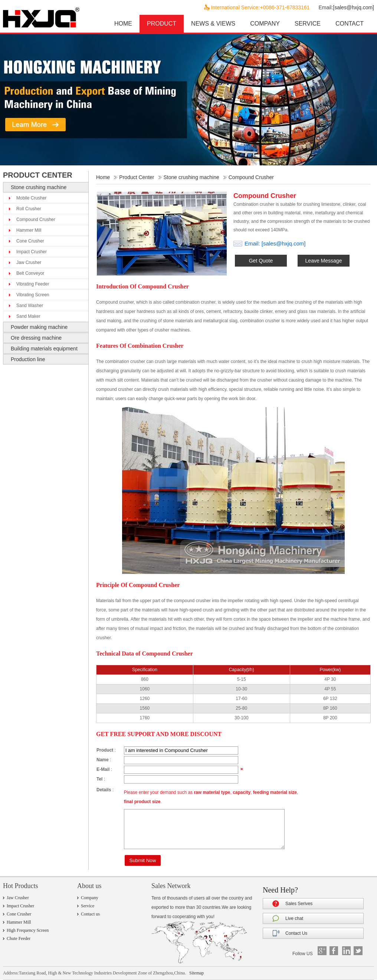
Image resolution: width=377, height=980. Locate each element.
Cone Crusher (30, 241)
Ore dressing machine (36, 338)
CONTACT (350, 24)
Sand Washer (30, 306)
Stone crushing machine (39, 187)
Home (103, 177)
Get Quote (261, 261)
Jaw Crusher (29, 263)
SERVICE (308, 24)
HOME (123, 24)
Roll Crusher (29, 209)
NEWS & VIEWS (213, 24)
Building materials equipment (44, 349)
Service (88, 906)
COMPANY (265, 24)
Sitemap (196, 973)
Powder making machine (39, 327)
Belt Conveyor (30, 273)
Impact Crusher (32, 252)
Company (90, 898)
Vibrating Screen (33, 295)
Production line (28, 359)
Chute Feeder (19, 938)
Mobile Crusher (31, 198)
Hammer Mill (29, 230)
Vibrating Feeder (33, 284)
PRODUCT (162, 24)
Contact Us (296, 933)
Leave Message (324, 261)
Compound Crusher (36, 220)
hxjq (47, 17)
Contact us (90, 914)
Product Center (137, 177)
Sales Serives (299, 904)
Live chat (294, 918)
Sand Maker (28, 316)
